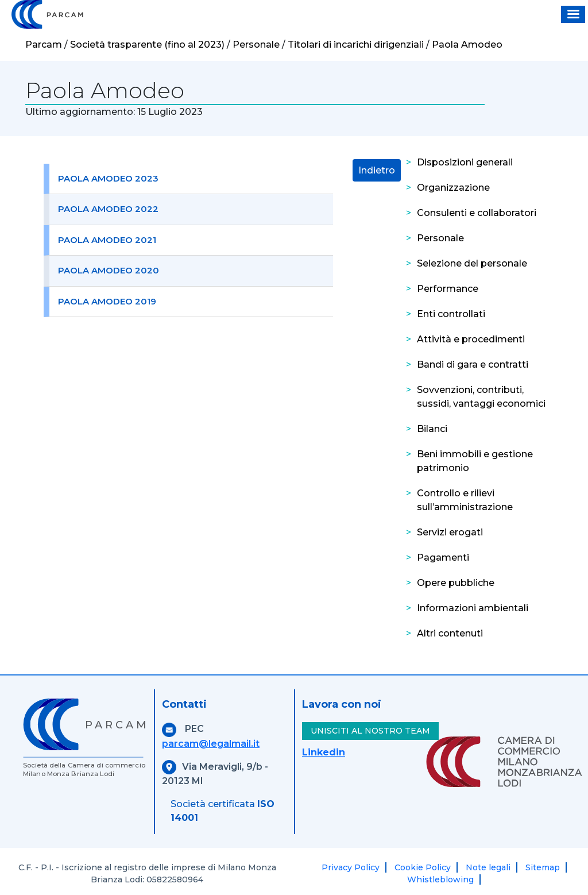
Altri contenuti (450, 633)
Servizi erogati (450, 532)
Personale (440, 238)
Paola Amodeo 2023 (108, 178)
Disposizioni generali (465, 162)
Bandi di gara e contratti (473, 364)
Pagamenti (443, 558)
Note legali (488, 867)
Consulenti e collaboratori (477, 213)
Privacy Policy (351, 867)
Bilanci (432, 429)
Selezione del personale (472, 263)
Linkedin (324, 752)
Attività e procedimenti (471, 339)
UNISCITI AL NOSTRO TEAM (370, 731)
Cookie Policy (423, 867)
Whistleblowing (440, 879)
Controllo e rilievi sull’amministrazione (465, 500)
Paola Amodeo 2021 (107, 240)
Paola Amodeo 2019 (107, 301)
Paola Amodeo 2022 (108, 209)
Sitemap (543, 867)
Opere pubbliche (456, 583)
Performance (448, 289)
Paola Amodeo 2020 (109, 270)
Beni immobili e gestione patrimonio (475, 461)
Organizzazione (453, 188)
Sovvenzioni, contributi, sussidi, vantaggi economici (481, 397)
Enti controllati (451, 314)
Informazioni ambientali (473, 608)
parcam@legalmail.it (211, 744)
